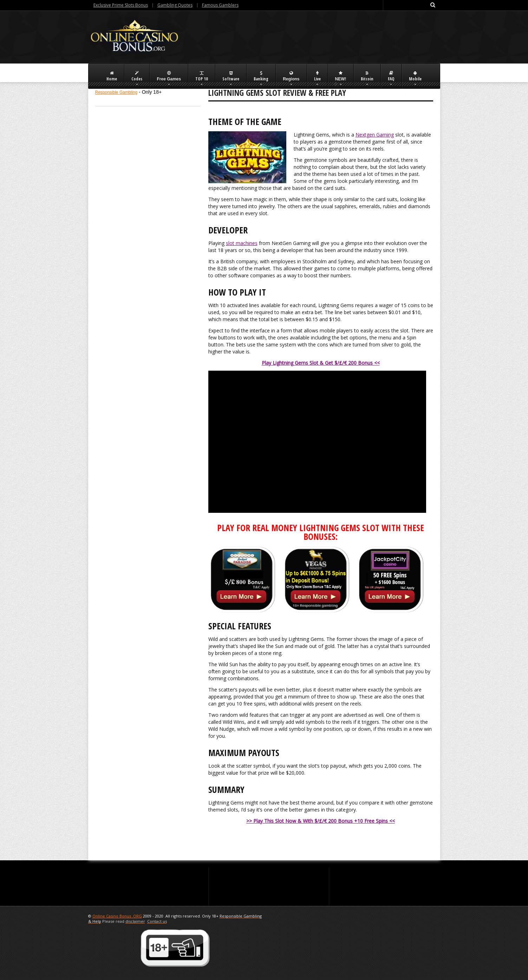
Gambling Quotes (175, 5)
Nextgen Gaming (375, 135)
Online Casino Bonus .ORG (117, 916)
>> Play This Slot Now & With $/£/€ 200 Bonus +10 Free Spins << (321, 821)
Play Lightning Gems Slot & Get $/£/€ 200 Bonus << (321, 363)
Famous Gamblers (220, 5)
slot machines (242, 243)
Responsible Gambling (116, 92)
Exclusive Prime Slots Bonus (121, 5)
